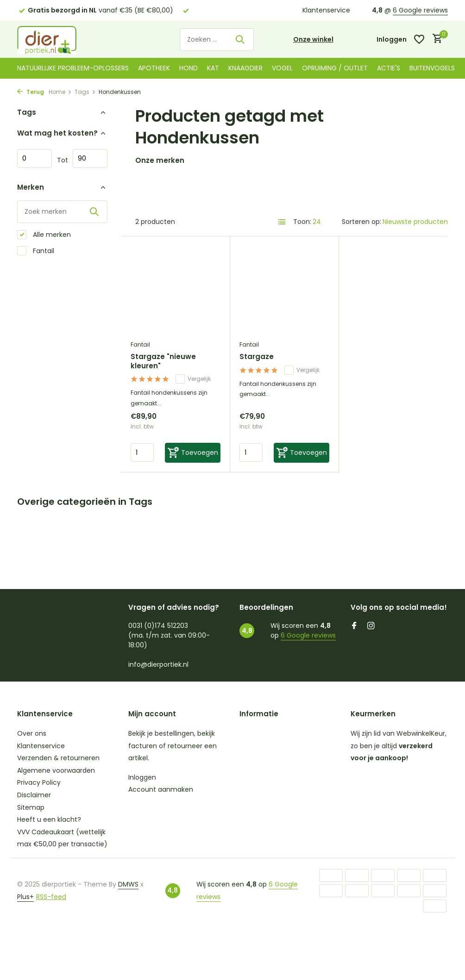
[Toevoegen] (193, 453)
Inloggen (142, 777)
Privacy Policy (39, 782)
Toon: (302, 222)
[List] (282, 222)
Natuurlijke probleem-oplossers (73, 68)
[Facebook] (354, 626)
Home (60, 92)
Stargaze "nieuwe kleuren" (163, 361)
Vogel (282, 68)
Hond (189, 68)
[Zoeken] (217, 40)
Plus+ (25, 897)
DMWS (128, 884)
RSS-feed (51, 897)
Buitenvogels (432, 68)
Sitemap (31, 807)
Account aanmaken (161, 789)
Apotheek (154, 68)
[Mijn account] (392, 40)
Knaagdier (245, 68)
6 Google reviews (420, 10)
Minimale (35, 158)
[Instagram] (371, 626)
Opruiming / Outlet (335, 68)
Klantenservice (326, 10)
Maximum (90, 158)
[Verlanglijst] (419, 39)
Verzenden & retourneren (58, 758)
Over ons (32, 733)
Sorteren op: (361, 222)
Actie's (389, 68)
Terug (31, 92)
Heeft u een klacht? (49, 819)
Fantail (36, 251)
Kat (213, 68)
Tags (85, 92)
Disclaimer (34, 795)
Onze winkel (313, 39)
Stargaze (257, 357)
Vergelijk (193, 379)
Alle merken (44, 235)
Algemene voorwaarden (56, 770)
